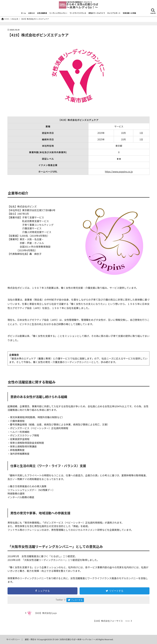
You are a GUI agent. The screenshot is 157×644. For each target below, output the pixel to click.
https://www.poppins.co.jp (119, 171)
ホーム (23, 13)
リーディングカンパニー (58, 13)
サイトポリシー (13, 639)
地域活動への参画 (129, 13)
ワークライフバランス (78, 13)
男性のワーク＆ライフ (97, 13)
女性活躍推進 (42, 13)
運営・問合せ (31, 639)
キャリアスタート (114, 13)
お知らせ (32, 13)
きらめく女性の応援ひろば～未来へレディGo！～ (74, 639)
